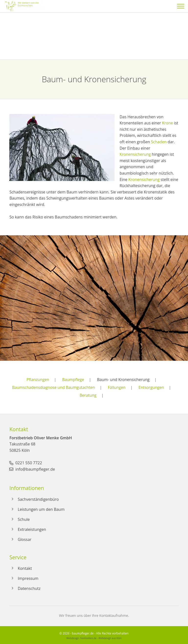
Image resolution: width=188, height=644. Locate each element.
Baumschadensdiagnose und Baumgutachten (53, 387)
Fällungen (117, 387)
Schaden (159, 142)
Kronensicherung (135, 154)
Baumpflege (73, 380)
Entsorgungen (151, 387)
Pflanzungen (38, 380)
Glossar (24, 539)
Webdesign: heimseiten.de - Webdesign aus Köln (94, 638)
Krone (168, 123)
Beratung (88, 395)
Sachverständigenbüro (38, 499)
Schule (24, 519)
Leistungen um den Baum (41, 509)
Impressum (28, 578)
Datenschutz (29, 588)
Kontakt (25, 568)
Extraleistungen (32, 529)
